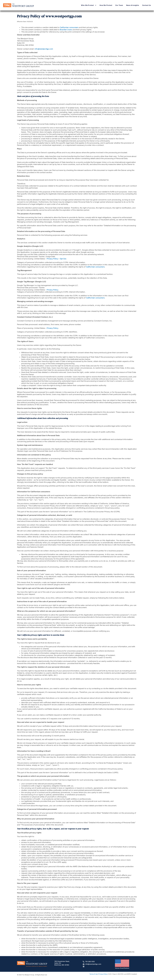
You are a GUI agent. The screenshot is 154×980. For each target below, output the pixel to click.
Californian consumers (69, 27)
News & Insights (133, 5)
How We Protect (106, 5)
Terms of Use (94, 974)
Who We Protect (89, 5)
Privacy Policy (52, 259)
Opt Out (63, 259)
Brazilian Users (66, 30)
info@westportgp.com (44, 49)
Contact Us (147, 5)
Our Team (119, 5)
